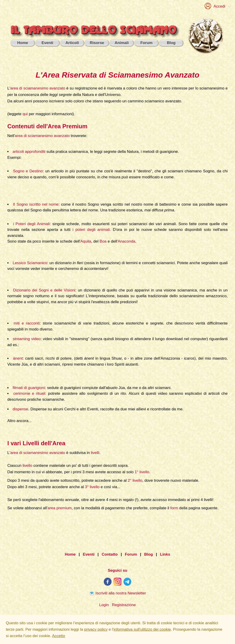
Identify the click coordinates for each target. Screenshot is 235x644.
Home (70, 555)
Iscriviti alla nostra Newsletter (117, 593)
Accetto (59, 636)
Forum (131, 555)
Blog (148, 555)
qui (25, 114)
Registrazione (124, 605)
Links (165, 555)
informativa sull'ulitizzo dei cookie (142, 629)
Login (104, 605)
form (174, 508)
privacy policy (96, 629)
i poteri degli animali (91, 230)
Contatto (110, 555)
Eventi (89, 555)
